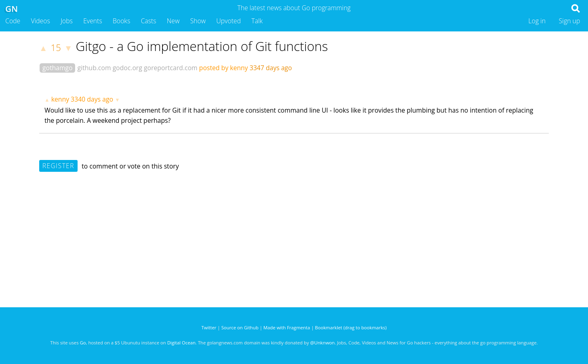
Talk (257, 21)
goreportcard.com (170, 68)
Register (58, 166)
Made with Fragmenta (287, 327)
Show (198, 21)
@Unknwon (323, 343)
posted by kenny (224, 68)
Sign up (570, 21)
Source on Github (240, 327)
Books (121, 21)
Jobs (67, 21)
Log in (537, 21)
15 (56, 48)
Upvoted (229, 21)
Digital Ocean (181, 343)
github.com (94, 68)
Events (93, 21)
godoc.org (128, 68)
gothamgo (58, 68)
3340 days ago (92, 99)
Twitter (209, 327)
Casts (149, 21)
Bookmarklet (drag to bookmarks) (351, 327)
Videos (41, 21)
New (173, 21)
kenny (60, 99)
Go (83, 343)
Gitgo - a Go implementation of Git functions (202, 46)
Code (13, 21)
